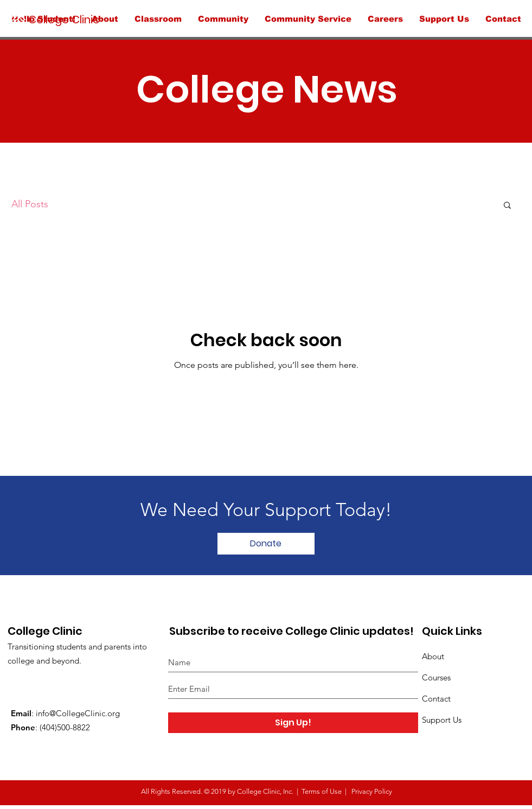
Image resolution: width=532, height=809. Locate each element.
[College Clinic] (82, 19)
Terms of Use (322, 791)
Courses (436, 677)
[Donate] (266, 544)
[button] (507, 206)
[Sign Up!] (293, 723)
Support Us (442, 720)
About (433, 656)
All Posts (30, 204)
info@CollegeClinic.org (78, 713)
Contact (436, 699)
